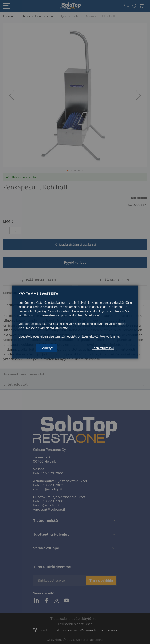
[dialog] (75, 322)
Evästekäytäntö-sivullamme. (101, 336)
